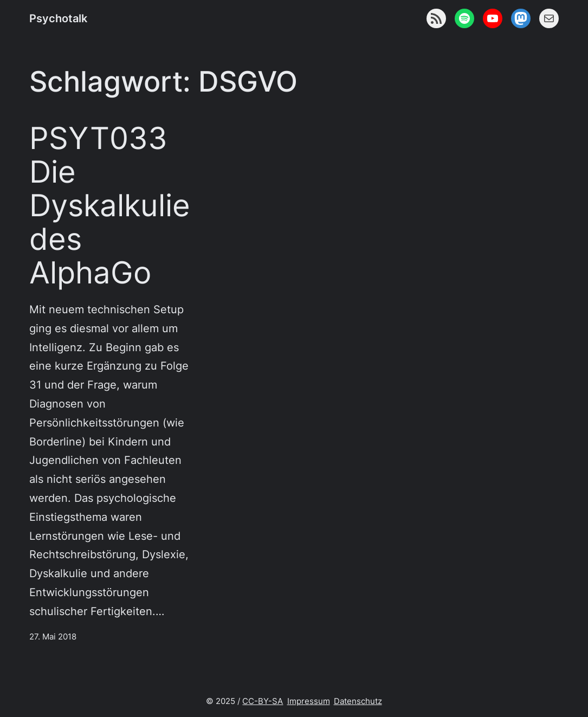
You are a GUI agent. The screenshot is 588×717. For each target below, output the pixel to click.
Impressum (309, 701)
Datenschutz (358, 701)
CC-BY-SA (263, 701)
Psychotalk (58, 18)
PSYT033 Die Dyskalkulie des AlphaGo (110, 205)
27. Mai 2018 (53, 637)
